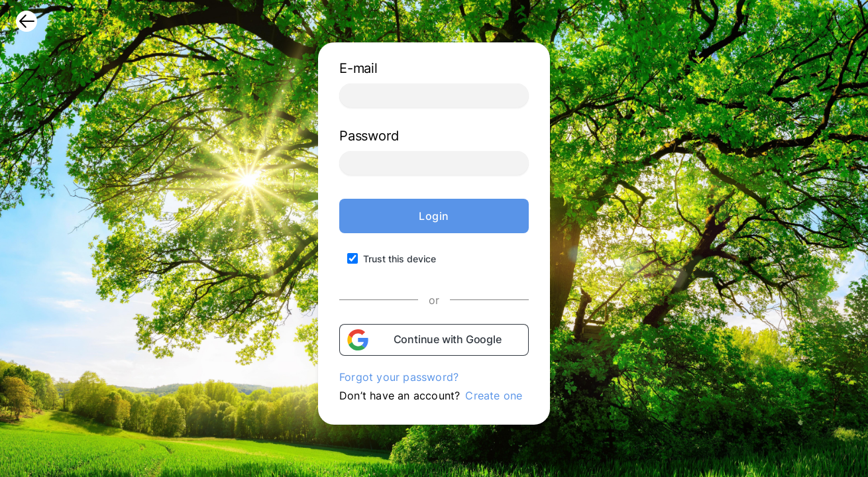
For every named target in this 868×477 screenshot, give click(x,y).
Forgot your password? (399, 377)
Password (369, 136)
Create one (494, 396)
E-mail (358, 68)
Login (434, 216)
